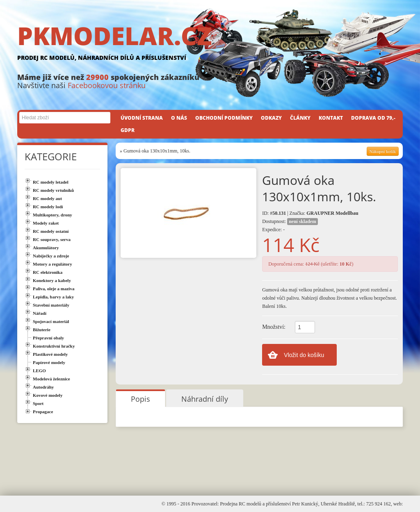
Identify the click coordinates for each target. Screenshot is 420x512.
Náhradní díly (205, 399)
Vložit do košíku (304, 355)
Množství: (274, 327)
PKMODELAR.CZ (210, 44)
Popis (140, 399)
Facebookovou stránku (107, 85)
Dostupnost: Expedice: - (290, 225)
